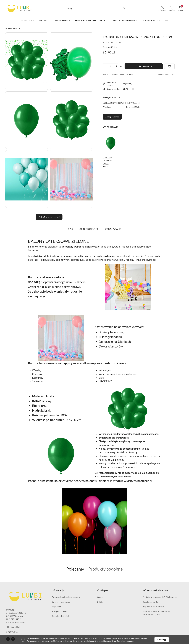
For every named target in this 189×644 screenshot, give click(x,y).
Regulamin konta (150, 602)
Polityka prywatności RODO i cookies (160, 597)
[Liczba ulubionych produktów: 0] (172, 9)
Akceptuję (162, 640)
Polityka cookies (59, 611)
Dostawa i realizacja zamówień (66, 597)
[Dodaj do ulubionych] (169, 66)
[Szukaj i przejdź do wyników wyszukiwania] (124, 9)
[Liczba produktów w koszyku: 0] (180, 9)
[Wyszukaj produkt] (96, 9)
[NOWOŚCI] (28, 20)
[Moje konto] (162, 9)
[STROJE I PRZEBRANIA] (125, 20)
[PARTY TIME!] (63, 20)
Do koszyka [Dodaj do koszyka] (144, 66)
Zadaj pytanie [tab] (113, 229)
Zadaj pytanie (112, 117)
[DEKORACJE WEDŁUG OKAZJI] (92, 20)
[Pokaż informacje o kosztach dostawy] (133, 89)
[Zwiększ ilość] (116, 66)
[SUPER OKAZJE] (151, 20)
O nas (100, 597)
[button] (166, 20)
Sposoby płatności (60, 616)
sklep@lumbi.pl (13, 627)
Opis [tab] (70, 229)
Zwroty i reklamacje (61, 602)
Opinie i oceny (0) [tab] (89, 229)
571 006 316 (12, 632)
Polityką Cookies (70, 638)
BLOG (100, 602)
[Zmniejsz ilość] (105, 66)
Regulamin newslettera (153, 606)
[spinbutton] (111, 66)
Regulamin (57, 606)
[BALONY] (44, 20)
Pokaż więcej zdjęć (49, 217)
